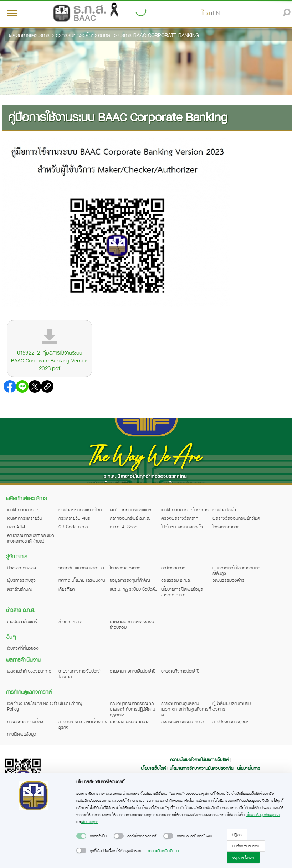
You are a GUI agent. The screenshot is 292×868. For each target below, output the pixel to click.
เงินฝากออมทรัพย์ (23, 509)
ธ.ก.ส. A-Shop (124, 527)
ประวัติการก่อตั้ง (22, 568)
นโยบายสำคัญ (70, 703)
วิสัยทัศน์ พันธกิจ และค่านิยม (82, 568)
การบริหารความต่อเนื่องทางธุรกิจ (83, 724)
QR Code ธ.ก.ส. (74, 527)
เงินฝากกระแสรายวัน (25, 518)
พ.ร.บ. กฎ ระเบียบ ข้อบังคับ (134, 589)
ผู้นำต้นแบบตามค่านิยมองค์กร (232, 706)
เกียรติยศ (66, 589)
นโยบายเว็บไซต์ (153, 768)
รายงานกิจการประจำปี (180, 671)
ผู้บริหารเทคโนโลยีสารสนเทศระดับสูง (236, 570)
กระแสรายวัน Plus (74, 518)
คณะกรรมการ (173, 568)
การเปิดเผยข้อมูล (22, 734)
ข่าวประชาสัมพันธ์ (22, 621)
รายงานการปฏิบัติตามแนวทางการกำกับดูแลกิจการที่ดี (186, 709)
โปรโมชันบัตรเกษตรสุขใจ (182, 527)
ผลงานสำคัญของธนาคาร (29, 671)
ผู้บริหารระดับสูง (21, 580)
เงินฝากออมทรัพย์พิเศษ (130, 509)
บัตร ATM (16, 527)
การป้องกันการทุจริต (231, 721)
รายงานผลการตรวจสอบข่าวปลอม (132, 624)
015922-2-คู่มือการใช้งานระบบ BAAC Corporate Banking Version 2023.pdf (50, 360)
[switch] (81, 836)
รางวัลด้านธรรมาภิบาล (130, 721)
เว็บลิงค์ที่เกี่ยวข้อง (23, 648)
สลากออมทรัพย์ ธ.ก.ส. (130, 518)
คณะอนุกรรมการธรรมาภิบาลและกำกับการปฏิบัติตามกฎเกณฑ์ (132, 709)
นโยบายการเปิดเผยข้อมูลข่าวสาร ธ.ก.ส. (182, 592)
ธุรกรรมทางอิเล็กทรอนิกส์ (83, 35)
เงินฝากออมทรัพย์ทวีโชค (80, 509)
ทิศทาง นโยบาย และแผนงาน (82, 580)
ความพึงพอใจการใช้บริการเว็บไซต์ (200, 759)
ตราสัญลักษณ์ (20, 589)
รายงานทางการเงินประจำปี (133, 671)
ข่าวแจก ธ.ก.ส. (71, 621)
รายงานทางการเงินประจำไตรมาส (80, 674)
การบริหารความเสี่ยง (25, 721)
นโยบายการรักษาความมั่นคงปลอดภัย (201, 768)
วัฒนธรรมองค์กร (229, 580)
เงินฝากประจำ (224, 509)
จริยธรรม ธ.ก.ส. (176, 580)
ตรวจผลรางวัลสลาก (180, 518)
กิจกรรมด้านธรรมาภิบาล (183, 721)
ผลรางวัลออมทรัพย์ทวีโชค (236, 518)
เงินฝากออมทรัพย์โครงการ (185, 509)
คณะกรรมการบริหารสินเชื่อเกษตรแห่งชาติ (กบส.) (31, 538)
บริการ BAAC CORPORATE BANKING (159, 35)
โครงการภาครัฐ (226, 527)
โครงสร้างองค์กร (125, 568)
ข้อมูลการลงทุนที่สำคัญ (130, 580)
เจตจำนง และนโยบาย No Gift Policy (32, 706)
